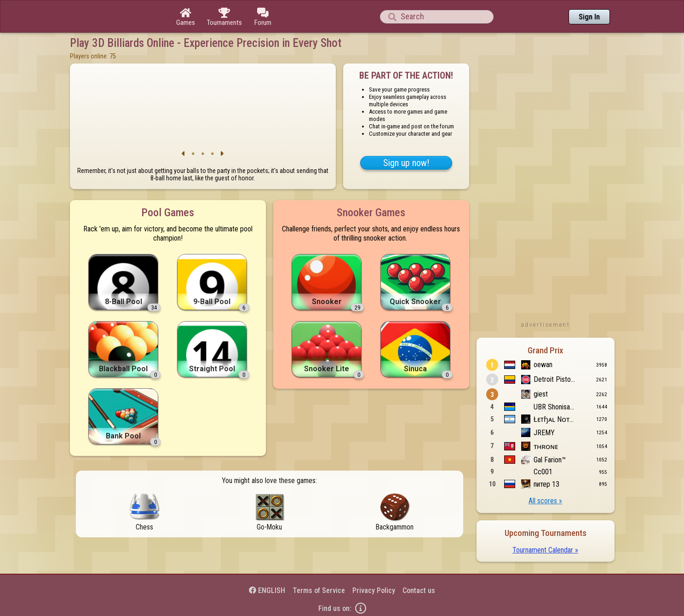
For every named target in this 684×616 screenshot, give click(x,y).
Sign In (589, 17)
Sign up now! (406, 163)
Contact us (419, 590)
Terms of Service (319, 590)
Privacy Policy (374, 590)
